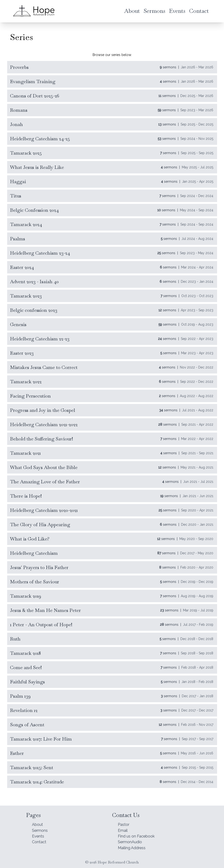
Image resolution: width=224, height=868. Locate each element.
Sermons (41, 827)
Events (39, 834)
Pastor (125, 821)
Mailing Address (134, 847)
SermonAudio (132, 841)
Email (123, 827)
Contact (40, 841)
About (38, 821)
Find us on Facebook (139, 834)
